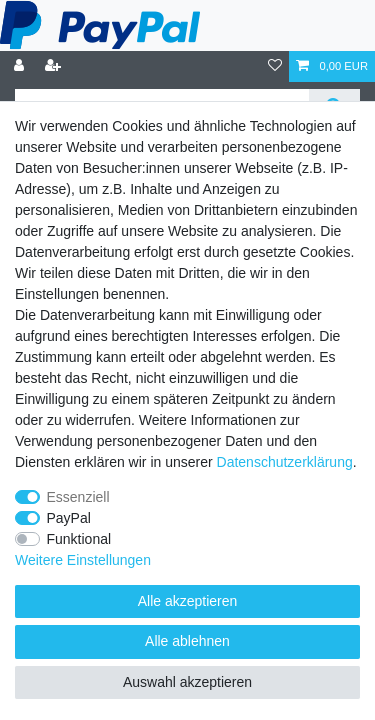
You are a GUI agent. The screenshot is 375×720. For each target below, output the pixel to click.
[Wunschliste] (275, 66)
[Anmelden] (21, 66)
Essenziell (78, 497)
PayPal (69, 518)
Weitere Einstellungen (83, 560)
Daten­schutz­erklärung (285, 462)
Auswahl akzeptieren (187, 682)
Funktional (79, 539)
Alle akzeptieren (188, 601)
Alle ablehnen (187, 641)
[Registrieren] (55, 66)
